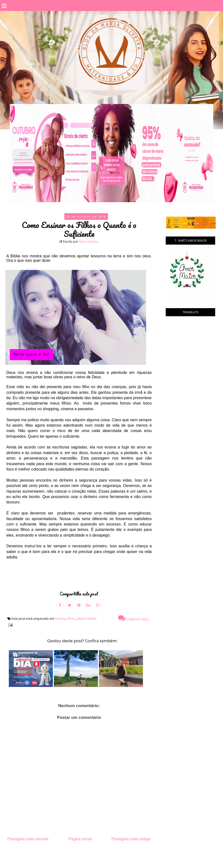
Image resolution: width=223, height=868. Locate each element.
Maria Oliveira (89, 242)
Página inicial (80, 839)
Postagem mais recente (28, 839)
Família (60, 618)
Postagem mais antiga (131, 839)
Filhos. (71, 618)
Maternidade (87, 618)
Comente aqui (133, 618)
